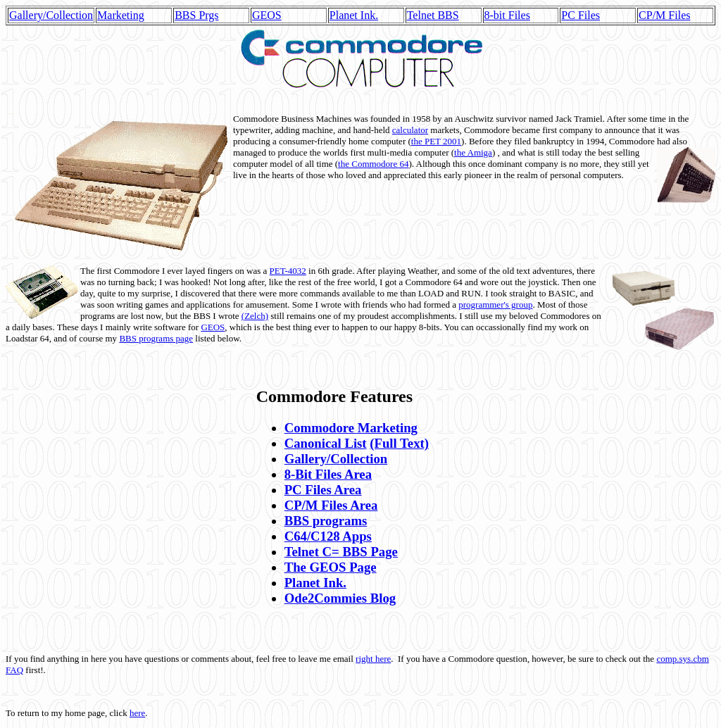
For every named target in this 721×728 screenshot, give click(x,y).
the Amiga (473, 152)
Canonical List (326, 443)
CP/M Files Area (331, 505)
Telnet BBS (433, 15)
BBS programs (326, 521)
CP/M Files (664, 15)
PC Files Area (323, 490)
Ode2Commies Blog (340, 598)
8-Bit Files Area (328, 474)
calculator (410, 130)
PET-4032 (288, 271)
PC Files (581, 15)
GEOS (267, 15)
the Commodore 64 (373, 164)
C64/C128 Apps (328, 536)
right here (373, 659)
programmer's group (495, 305)
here (137, 713)
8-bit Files (507, 15)
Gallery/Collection (51, 15)
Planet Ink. (354, 15)
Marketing (121, 15)
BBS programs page (156, 338)
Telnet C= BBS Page (341, 552)
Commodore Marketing (351, 428)
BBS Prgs (196, 15)
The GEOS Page (331, 567)
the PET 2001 (436, 141)
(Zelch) (255, 316)
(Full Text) (399, 443)
